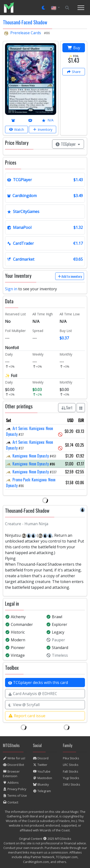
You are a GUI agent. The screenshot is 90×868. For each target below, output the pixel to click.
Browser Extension (11, 774)
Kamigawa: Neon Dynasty (31, 456)
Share (74, 72)
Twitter (40, 765)
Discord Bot (13, 765)
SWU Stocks (72, 784)
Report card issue (27, 716)
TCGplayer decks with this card (38, 682)
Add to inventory (70, 276)
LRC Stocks (71, 765)
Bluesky (41, 784)
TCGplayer (68, 144)
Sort (67, 408)
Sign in (11, 289)
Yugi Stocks (71, 778)
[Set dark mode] (44, 8)
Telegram (42, 791)
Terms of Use (15, 795)
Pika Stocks (71, 758)
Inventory (43, 129)
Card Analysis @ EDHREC (33, 694)
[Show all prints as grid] (81, 408)
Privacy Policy (15, 789)
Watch (16, 129)
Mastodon (42, 778)
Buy (74, 48)
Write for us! (14, 758)
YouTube (42, 771)
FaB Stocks (71, 771)
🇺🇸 (54, 8)
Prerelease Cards (26, 33)
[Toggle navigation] (81, 8)
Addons (11, 782)
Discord (41, 758)
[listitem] (11, 8)
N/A (48, 120)
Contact (11, 802)
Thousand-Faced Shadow (25, 22)
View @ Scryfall (24, 705)
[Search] (67, 8)
